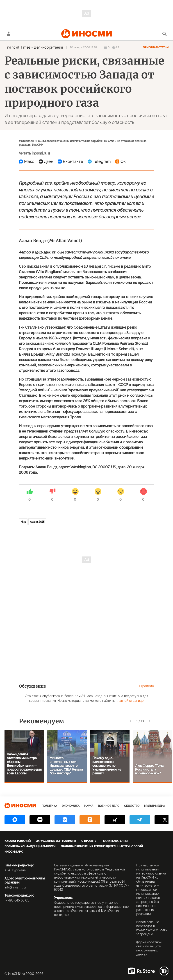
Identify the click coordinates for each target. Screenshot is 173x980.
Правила (147, 686)
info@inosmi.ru (15, 887)
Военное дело (109, 806)
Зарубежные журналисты (56, 841)
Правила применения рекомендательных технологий (102, 846)
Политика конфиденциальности (30, 846)
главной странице (130, 701)
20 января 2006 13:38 (83, 47)
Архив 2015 (37, 522)
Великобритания (48, 47)
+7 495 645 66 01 (17, 900)
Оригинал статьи (156, 47)
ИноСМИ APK (14, 852)
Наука (89, 806)
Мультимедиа (155, 806)
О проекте (89, 841)
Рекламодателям (115, 841)
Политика (49, 806)
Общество (132, 806)
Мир (23, 522)
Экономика (71, 806)
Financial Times (17, 47)
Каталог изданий (18, 841)
